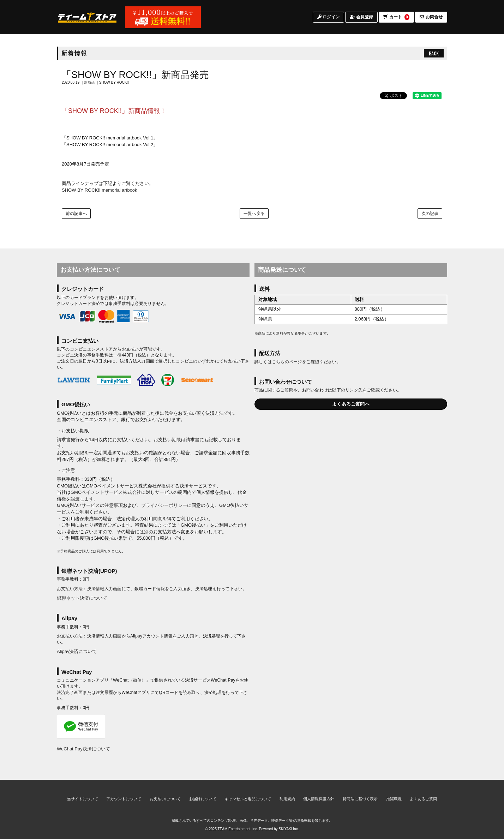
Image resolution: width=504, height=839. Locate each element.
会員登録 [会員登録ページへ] (361, 19)
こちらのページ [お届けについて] (287, 362)
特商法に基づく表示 (360, 799)
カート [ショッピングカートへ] (396, 19)
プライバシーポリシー (164, 505)
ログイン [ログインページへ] (328, 19)
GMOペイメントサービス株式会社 (106, 492)
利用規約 (287, 799)
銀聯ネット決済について (82, 598)
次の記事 (430, 214)
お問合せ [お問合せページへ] (431, 19)
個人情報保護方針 (319, 799)
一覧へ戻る (254, 214)
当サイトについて (83, 799)
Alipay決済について (77, 651)
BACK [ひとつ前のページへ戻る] (434, 53)
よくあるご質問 (423, 799)
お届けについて (203, 799)
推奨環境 (394, 799)
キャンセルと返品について (248, 799)
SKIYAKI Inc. (289, 829)
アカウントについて (124, 799)
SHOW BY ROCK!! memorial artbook (100, 190)
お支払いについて (165, 799)
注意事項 (114, 505)
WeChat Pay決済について (83, 749)
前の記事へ (76, 214)
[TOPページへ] (87, 19)
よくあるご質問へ (351, 404)
